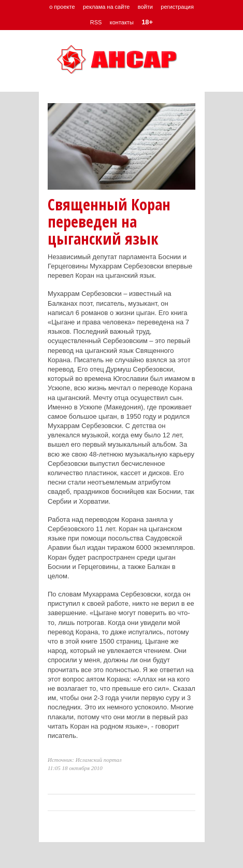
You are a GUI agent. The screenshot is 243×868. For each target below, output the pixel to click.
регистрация (177, 7)
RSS (96, 22)
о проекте (62, 7)
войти (145, 7)
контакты (122, 22)
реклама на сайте (106, 7)
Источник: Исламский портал (85, 760)
